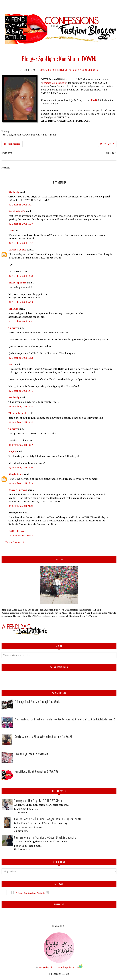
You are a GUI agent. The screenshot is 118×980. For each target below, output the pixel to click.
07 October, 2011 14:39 (21, 302)
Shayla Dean (16, 474)
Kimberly (14, 192)
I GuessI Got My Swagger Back (81, 70)
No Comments (22, 849)
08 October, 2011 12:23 (21, 422)
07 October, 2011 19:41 (21, 391)
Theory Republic (18, 413)
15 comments (12, 144)
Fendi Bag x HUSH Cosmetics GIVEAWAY (37, 771)
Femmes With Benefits (54, 83)
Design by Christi (47, 967)
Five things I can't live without (32, 754)
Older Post (111, 153)
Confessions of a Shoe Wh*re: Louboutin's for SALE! (43, 737)
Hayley (13, 452)
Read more (35, 809)
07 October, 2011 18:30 (21, 321)
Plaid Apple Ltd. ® (68, 967)
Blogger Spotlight (51, 70)
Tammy (13, 328)
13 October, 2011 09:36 (21, 536)
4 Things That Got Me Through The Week (37, 702)
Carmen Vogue (17, 250)
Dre (11, 231)
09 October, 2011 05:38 (21, 468)
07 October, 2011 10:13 (21, 205)
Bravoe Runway (18, 490)
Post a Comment (15, 542)
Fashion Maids (17, 211)
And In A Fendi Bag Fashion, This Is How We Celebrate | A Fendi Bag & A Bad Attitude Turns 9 (65, 719)
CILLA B (13, 309)
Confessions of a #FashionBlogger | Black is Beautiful (46, 837)
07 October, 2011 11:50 (21, 243)
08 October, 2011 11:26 (21, 407)
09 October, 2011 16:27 (21, 483)
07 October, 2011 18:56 (21, 358)
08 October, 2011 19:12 (21, 445)
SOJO (11, 365)
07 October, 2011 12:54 (21, 276)
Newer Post (7, 153)
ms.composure (17, 283)
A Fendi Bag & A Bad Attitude (30, 893)
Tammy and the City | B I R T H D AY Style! (38, 801)
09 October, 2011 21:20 (21, 506)
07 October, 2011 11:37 (21, 224)
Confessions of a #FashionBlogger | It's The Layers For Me (48, 819)
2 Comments (21, 831)
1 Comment (21, 813)
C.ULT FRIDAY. (17, 531)
